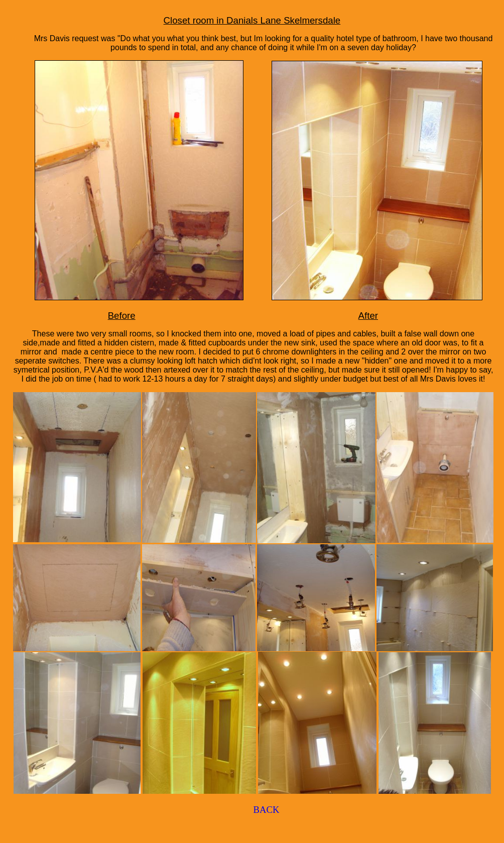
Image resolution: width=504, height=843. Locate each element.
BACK (267, 810)
